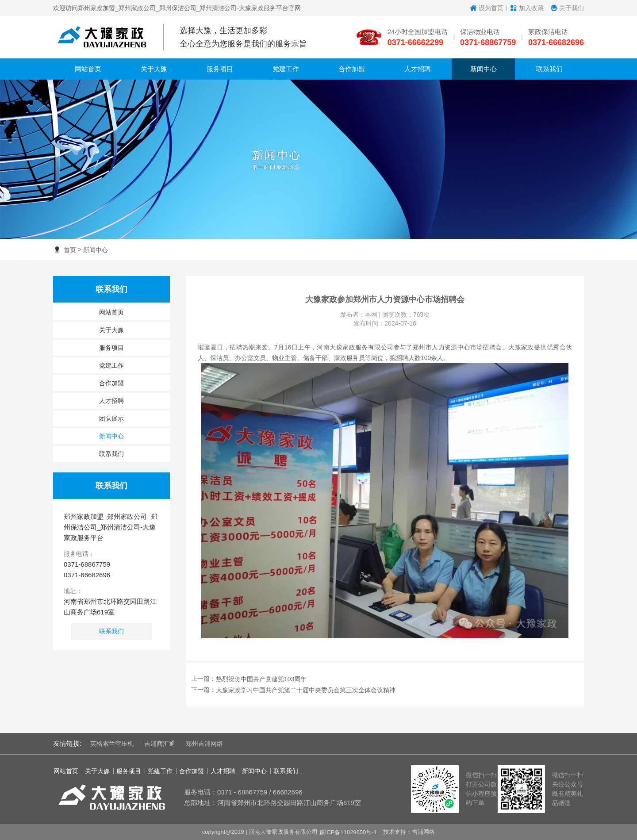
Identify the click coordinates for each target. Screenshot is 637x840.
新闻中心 (96, 250)
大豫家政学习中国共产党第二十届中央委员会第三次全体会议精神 (306, 690)
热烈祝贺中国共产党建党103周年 (261, 679)
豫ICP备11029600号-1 (348, 832)
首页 (70, 250)
